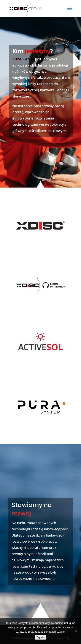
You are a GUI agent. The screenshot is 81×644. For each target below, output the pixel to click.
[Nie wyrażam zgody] (76, 631)
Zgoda (41, 637)
